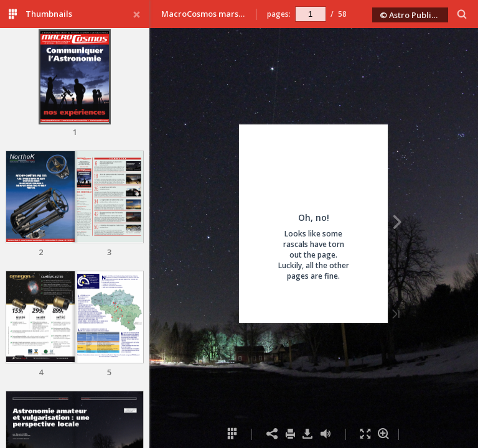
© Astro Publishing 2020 (414, 15)
